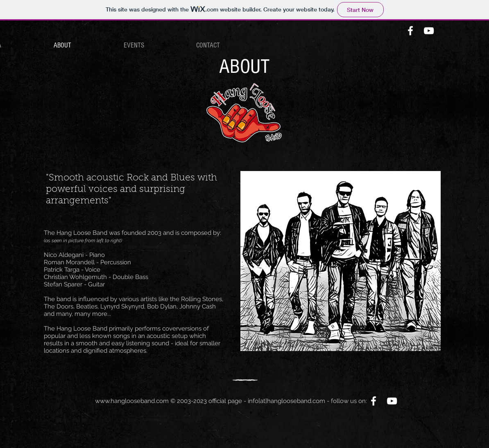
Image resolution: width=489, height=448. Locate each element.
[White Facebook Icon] (410, 31)
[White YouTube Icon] (429, 31)
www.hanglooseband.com (132, 401)
